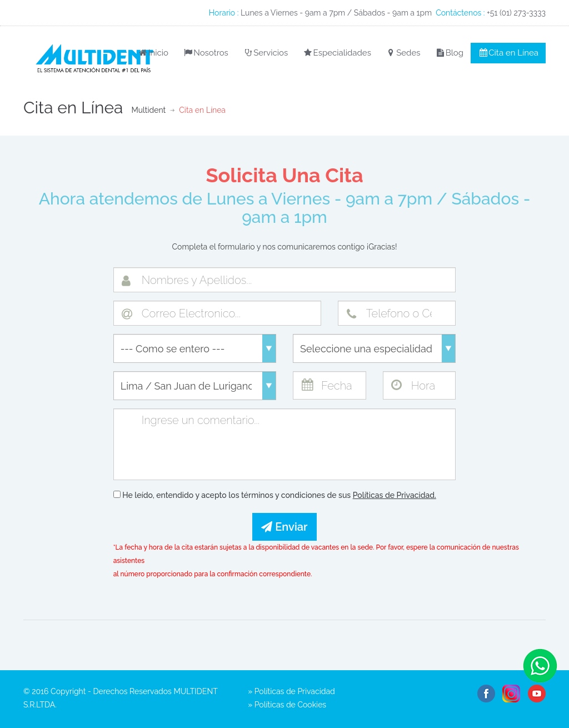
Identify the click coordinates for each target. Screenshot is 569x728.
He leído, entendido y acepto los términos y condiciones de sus (275, 495)
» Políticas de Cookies (287, 705)
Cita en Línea (508, 53)
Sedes (403, 53)
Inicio (153, 53)
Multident (148, 110)
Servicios (265, 53)
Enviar (284, 527)
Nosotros (206, 53)
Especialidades (337, 53)
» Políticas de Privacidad (291, 691)
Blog (449, 53)
